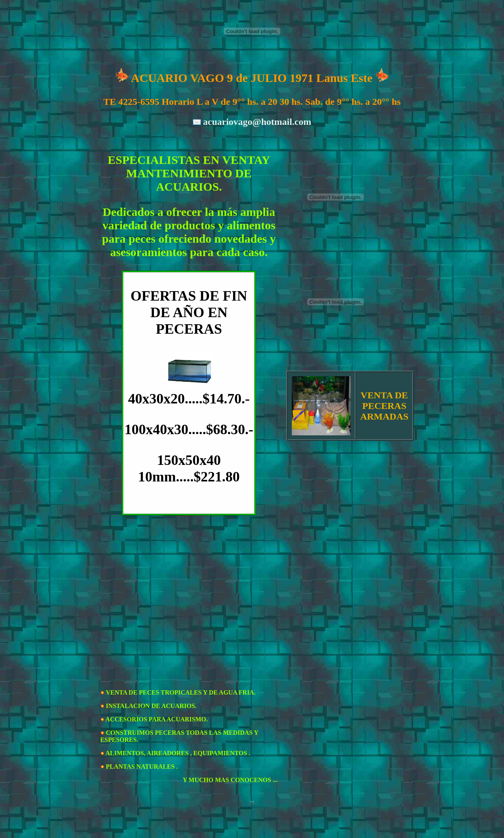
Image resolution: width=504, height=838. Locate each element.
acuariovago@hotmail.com (257, 122)
